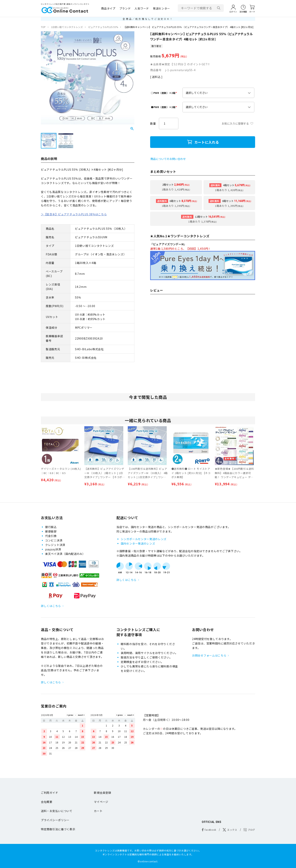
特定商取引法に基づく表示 (58, 829)
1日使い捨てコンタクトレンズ (67, 27)
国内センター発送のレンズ (138, 543)
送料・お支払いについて (57, 811)
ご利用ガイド (49, 793)
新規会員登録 (102, 793)
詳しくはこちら (51, 606)
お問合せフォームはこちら (209, 655)
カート (98, 811)
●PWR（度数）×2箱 (164, 107)
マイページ (101, 802)
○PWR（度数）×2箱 (164, 93)
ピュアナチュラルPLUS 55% (103, 27)
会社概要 (47, 802)
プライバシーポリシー (55, 820)
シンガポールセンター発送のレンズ (144, 539)
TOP (43, 27)
